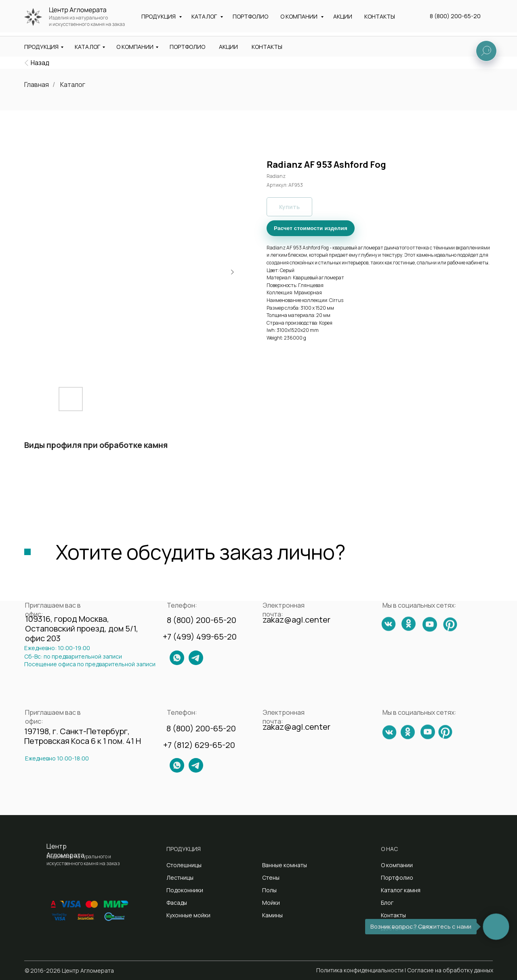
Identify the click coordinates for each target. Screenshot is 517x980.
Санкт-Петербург (256, 23)
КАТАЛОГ (87, 47)
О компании (397, 865)
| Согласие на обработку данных (449, 970)
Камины (272, 915)
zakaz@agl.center (341, 10)
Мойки (271, 903)
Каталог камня (401, 890)
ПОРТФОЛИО (187, 47)
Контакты (393, 915)
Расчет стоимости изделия (311, 228)
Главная (37, 85)
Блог (387, 903)
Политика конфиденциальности (360, 970)
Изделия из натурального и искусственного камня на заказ (86, 21)
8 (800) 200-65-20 (462, 10)
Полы (269, 890)
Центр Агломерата (65, 851)
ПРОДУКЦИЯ (41, 47)
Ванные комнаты (285, 865)
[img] (26, 63)
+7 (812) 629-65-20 (199, 745)
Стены (271, 878)
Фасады (177, 903)
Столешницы (184, 865)
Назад (40, 63)
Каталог (73, 85)
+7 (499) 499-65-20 (200, 637)
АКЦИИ (228, 47)
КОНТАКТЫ (267, 47)
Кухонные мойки (188, 915)
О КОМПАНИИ (135, 47)
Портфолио (397, 878)
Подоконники (185, 890)
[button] (469, 20)
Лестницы (180, 878)
